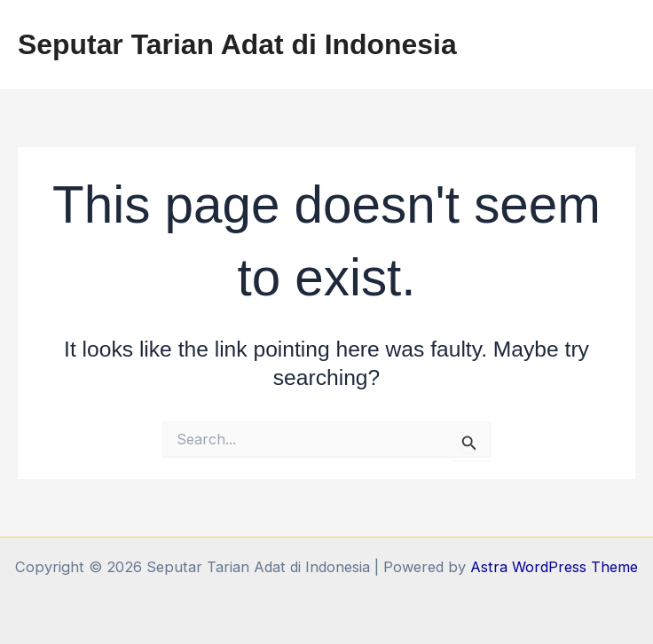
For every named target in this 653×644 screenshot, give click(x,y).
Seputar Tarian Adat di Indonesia (237, 44)
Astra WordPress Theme (554, 567)
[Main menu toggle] (615, 45)
